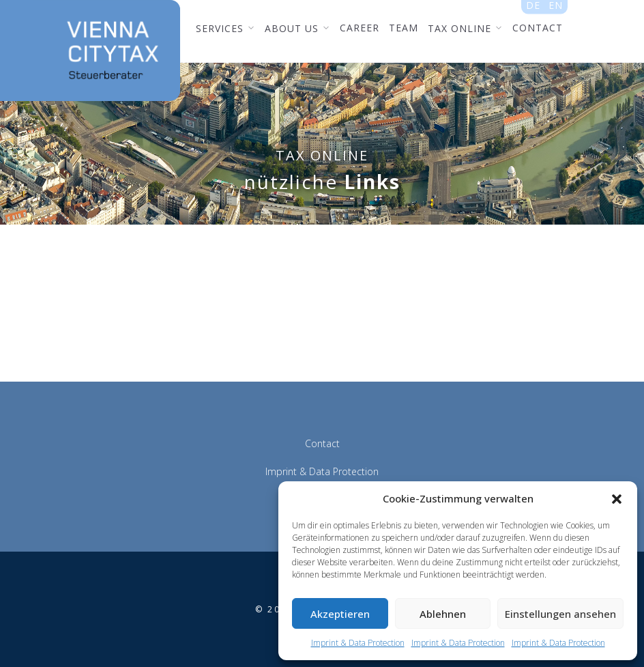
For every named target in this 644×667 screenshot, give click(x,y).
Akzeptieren (340, 614)
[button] (617, 499)
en (556, 8)
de (533, 8)
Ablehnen (443, 614)
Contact (322, 443)
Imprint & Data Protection (358, 643)
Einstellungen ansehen (560, 614)
